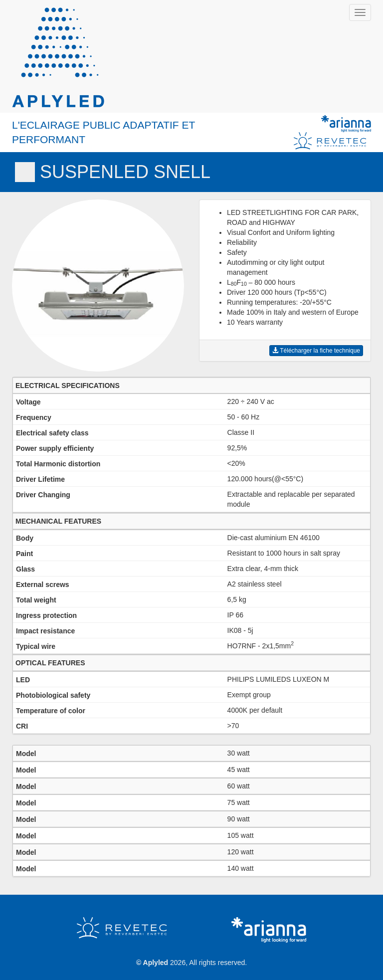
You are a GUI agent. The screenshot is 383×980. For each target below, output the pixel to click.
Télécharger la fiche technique (316, 351)
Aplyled (156, 963)
